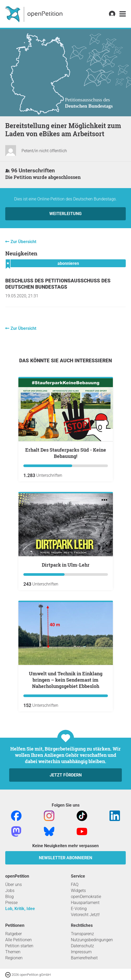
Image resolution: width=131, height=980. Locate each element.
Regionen (14, 958)
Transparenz (82, 934)
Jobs (10, 891)
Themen (13, 952)
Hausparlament (85, 903)
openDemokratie (86, 897)
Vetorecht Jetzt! (85, 915)
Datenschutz (82, 946)
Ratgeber (14, 934)
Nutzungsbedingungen (92, 940)
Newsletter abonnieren (65, 858)
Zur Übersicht (23, 242)
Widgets (78, 891)
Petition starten (19, 946)
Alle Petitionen (19, 940)
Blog (9, 897)
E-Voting (79, 909)
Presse (11, 903)
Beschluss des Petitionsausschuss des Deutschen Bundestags (58, 284)
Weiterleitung (65, 214)
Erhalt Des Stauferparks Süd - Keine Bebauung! (66, 453)
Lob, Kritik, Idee (20, 909)
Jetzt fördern (66, 775)
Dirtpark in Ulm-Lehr (66, 565)
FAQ (75, 885)
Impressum (81, 952)
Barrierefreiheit (84, 958)
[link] (123, 14)
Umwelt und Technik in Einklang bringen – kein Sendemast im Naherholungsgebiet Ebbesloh (66, 680)
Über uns (14, 885)
